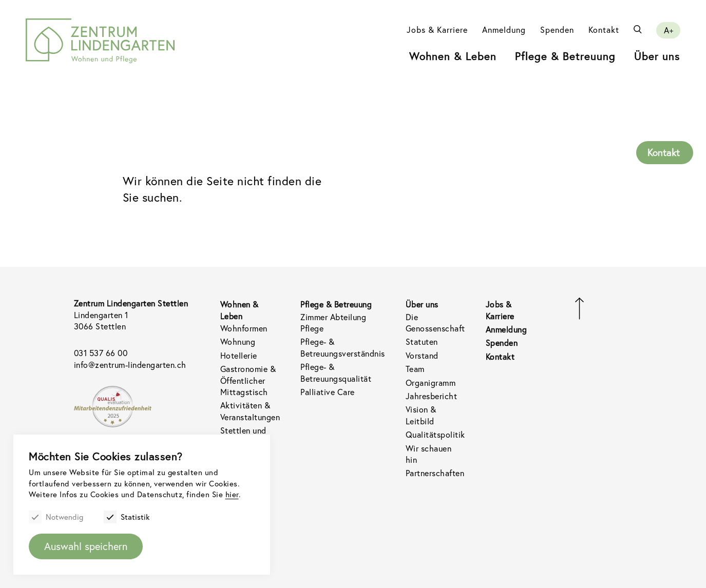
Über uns (657, 56)
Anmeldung (504, 30)
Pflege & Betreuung (565, 56)
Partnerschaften (435, 473)
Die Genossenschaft (435, 322)
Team (415, 369)
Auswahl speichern (86, 546)
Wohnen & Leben (453, 56)
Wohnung (238, 341)
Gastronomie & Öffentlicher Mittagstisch (248, 380)
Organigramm (431, 383)
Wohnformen (244, 328)
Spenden (557, 30)
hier (232, 494)
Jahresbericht (432, 396)
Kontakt (604, 30)
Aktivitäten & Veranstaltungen (250, 411)
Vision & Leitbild (421, 415)
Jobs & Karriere (437, 30)
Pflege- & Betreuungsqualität (336, 372)
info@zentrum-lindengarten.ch (130, 365)
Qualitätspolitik (435, 434)
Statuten (422, 341)
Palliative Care (328, 392)
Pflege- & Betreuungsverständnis (343, 347)
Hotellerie (239, 355)
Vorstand (422, 355)
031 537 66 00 (101, 353)
